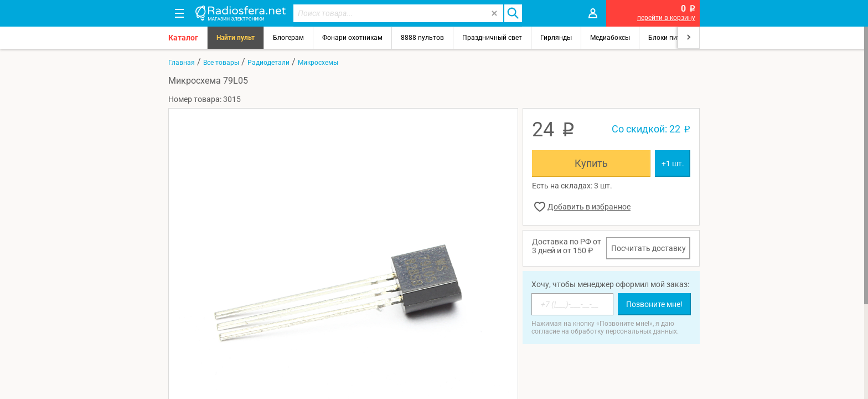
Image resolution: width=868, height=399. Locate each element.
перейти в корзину (666, 18)
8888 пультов (422, 38)
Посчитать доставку (649, 248)
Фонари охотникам (352, 38)
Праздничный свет (492, 38)
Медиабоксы (610, 38)
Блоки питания (672, 38)
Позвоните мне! (654, 304)
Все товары (221, 63)
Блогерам (288, 38)
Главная (182, 63)
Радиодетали (268, 63)
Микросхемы (318, 63)
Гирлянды (556, 38)
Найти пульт (236, 38)
